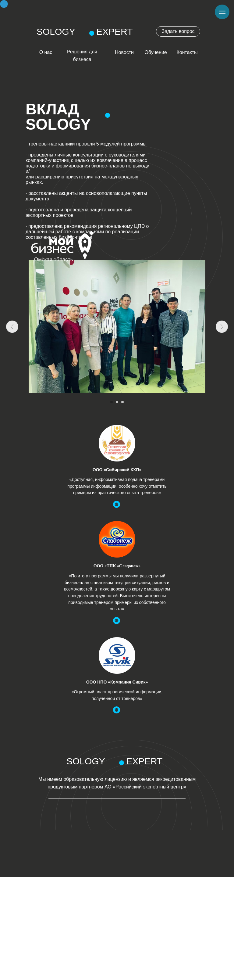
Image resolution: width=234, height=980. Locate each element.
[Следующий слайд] (222, 327)
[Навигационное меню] (222, 12)
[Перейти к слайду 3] (122, 402)
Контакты (187, 52)
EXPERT (115, 32)
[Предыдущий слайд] (12, 327)
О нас (46, 52)
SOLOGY (56, 32)
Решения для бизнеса (82, 56)
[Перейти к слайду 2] (117, 402)
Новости (124, 52)
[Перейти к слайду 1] (112, 402)
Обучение (156, 52)
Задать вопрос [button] (178, 31)
